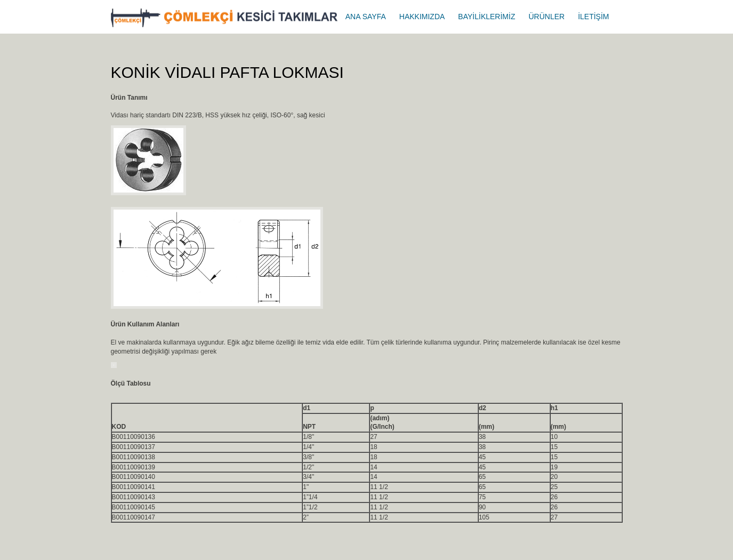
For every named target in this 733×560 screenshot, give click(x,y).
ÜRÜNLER (546, 17)
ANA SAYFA (366, 17)
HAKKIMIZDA (422, 17)
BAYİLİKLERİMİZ (486, 17)
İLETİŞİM (593, 17)
